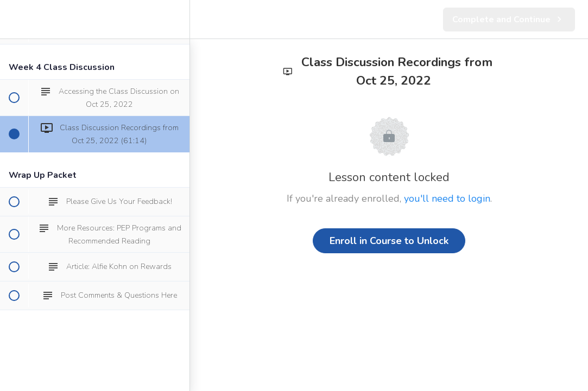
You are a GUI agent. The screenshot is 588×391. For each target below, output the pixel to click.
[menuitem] (176, 19)
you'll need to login (447, 198)
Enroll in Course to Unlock (389, 241)
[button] (14, 19)
